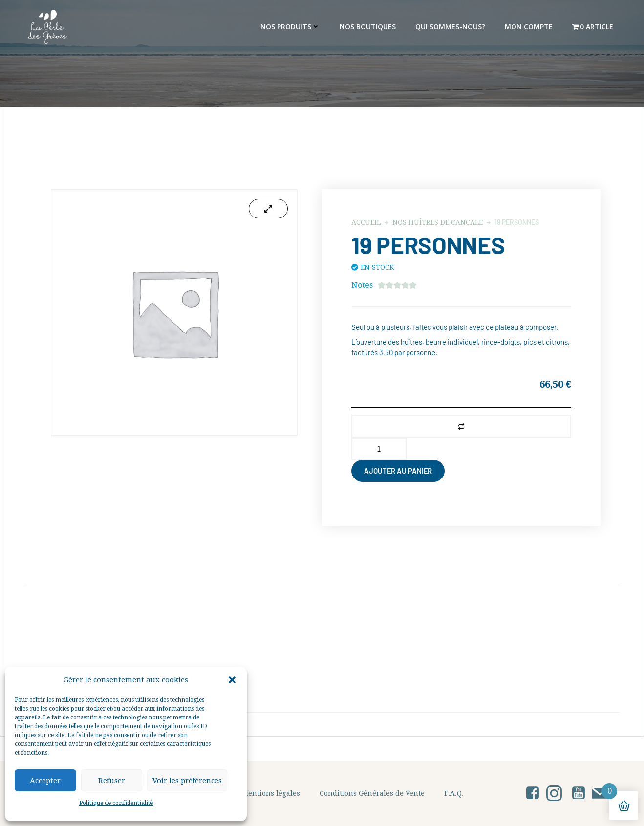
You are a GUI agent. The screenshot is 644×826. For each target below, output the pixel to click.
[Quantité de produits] (379, 449)
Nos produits (290, 27)
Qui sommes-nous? (450, 27)
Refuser (112, 781)
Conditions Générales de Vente (372, 793)
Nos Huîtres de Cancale (438, 222)
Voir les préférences (187, 781)
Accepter (45, 781)
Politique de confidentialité (116, 803)
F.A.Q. (454, 793)
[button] (232, 680)
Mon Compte (529, 27)
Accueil (366, 222)
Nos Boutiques (368, 27)
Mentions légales (271, 793)
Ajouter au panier (398, 471)
